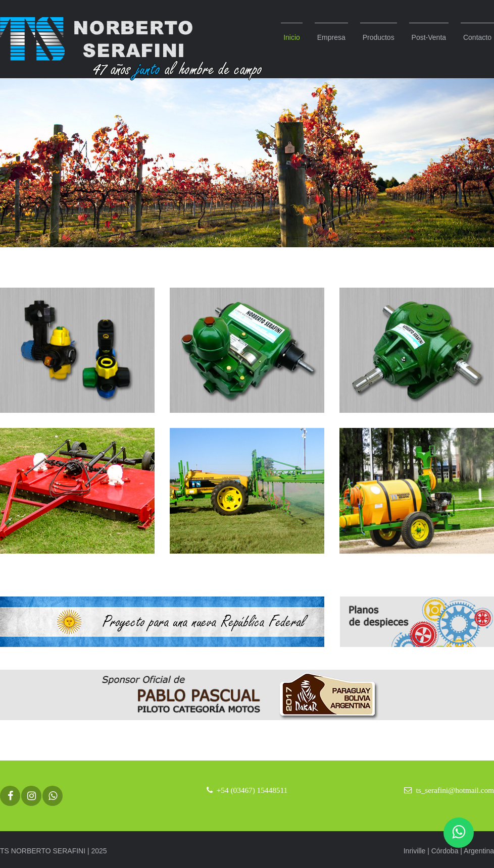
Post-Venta (429, 37)
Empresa (331, 37)
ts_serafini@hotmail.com (455, 790)
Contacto (477, 37)
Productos (379, 37)
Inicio (292, 37)
